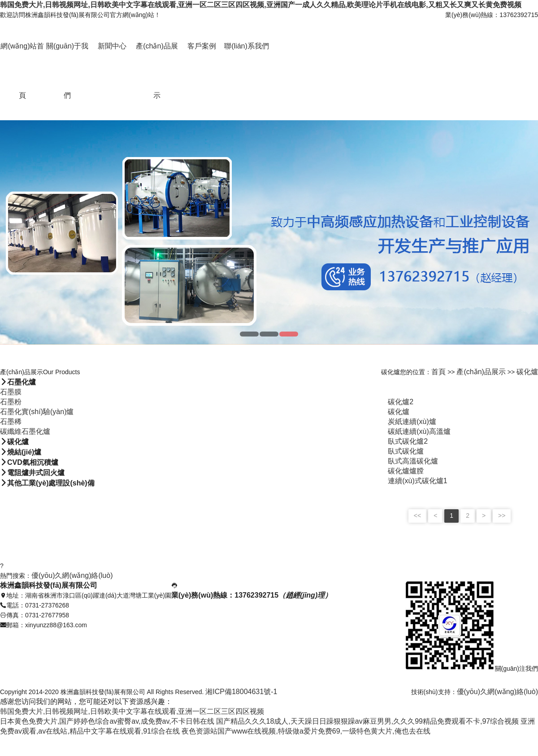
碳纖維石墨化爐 (25, 431)
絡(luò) (527, 692)
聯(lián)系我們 (247, 46)
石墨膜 (11, 392)
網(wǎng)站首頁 (22, 71)
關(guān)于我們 (67, 71)
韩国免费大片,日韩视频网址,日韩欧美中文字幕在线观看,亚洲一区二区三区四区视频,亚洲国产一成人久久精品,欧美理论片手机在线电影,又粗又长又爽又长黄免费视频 (261, 5)
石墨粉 (11, 402)
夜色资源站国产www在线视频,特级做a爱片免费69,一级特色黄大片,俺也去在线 (306, 731)
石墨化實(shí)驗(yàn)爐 (37, 412)
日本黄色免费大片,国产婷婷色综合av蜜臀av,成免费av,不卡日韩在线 (107, 721)
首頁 (438, 372)
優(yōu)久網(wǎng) (487, 692)
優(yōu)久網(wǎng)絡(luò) (72, 575)
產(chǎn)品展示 (157, 71)
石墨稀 (11, 422)
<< (417, 516)
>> (502, 516)
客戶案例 (202, 46)
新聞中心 (112, 46)
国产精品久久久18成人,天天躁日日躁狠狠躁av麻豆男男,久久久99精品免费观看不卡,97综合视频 (368, 721)
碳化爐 (527, 372)
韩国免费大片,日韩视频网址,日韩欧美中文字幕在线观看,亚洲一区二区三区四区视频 (132, 711)
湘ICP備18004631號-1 (241, 692)
